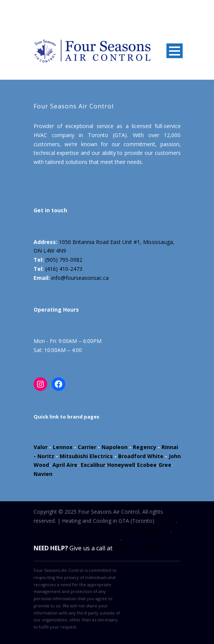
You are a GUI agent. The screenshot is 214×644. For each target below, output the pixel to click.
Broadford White (141, 456)
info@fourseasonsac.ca (80, 278)
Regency (145, 447)
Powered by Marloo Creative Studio (77, 538)
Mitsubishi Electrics (86, 456)
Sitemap (166, 521)
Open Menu (175, 51)
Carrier (87, 447)
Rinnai (170, 447)
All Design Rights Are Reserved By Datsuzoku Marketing (102, 530)
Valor (41, 447)
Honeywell (121, 465)
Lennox (63, 447)
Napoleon (115, 447)
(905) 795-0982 (64, 260)
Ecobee (147, 465)
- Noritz (44, 456)
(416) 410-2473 (64, 269)
